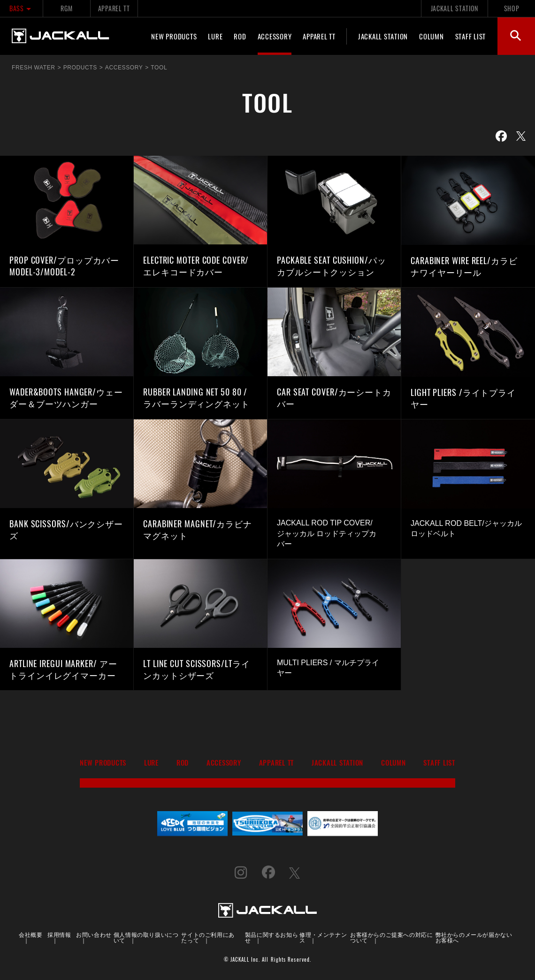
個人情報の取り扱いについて (146, 937)
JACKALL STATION (455, 8)
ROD (240, 36)
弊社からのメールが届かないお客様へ (474, 937)
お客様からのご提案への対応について (391, 937)
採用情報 (59, 934)
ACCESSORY (275, 36)
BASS (21, 8)
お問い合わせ (94, 934)
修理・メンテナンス (323, 937)
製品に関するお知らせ (271, 937)
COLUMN (432, 36)
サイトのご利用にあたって (208, 937)
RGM (66, 8)
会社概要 (31, 934)
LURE (215, 36)
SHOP (512, 8)
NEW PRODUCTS (174, 36)
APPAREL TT (114, 8)
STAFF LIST (471, 36)
